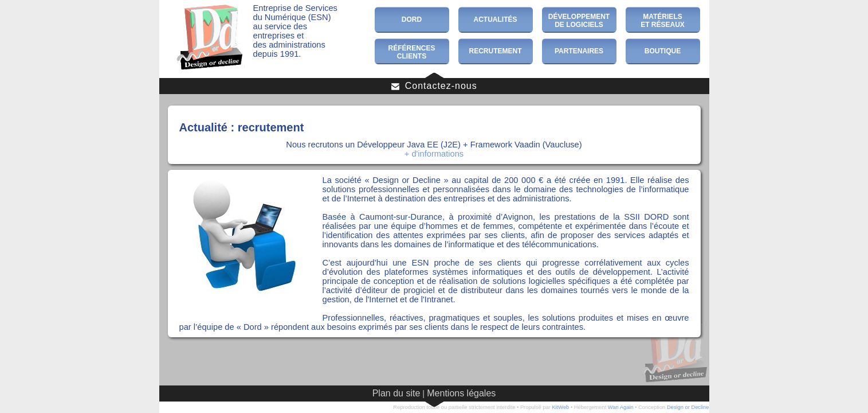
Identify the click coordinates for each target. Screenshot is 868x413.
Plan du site (396, 393)
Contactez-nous (434, 86)
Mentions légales (461, 393)
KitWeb (560, 407)
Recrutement (496, 51)
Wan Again (621, 407)
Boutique (663, 51)
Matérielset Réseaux (663, 21)
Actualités (496, 20)
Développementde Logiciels (579, 21)
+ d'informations (434, 154)
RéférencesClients (411, 52)
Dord (412, 20)
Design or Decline (688, 407)
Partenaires (579, 51)
